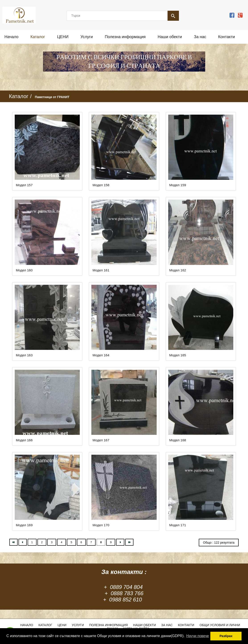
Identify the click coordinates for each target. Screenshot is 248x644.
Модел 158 (101, 185)
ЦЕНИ (63, 37)
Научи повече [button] (198, 636)
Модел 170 (101, 525)
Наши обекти (170, 37)
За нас (200, 37)
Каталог (38, 37)
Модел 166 (24, 440)
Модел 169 (24, 525)
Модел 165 (178, 355)
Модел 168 (178, 440)
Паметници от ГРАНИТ (52, 97)
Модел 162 (178, 270)
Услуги (87, 37)
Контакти (226, 37)
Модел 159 (178, 185)
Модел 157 (24, 185)
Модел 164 (101, 355)
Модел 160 (24, 270)
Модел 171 (178, 525)
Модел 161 (101, 270)
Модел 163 (24, 355)
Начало (11, 37)
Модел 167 (101, 440)
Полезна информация (125, 37)
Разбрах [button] (226, 636)
